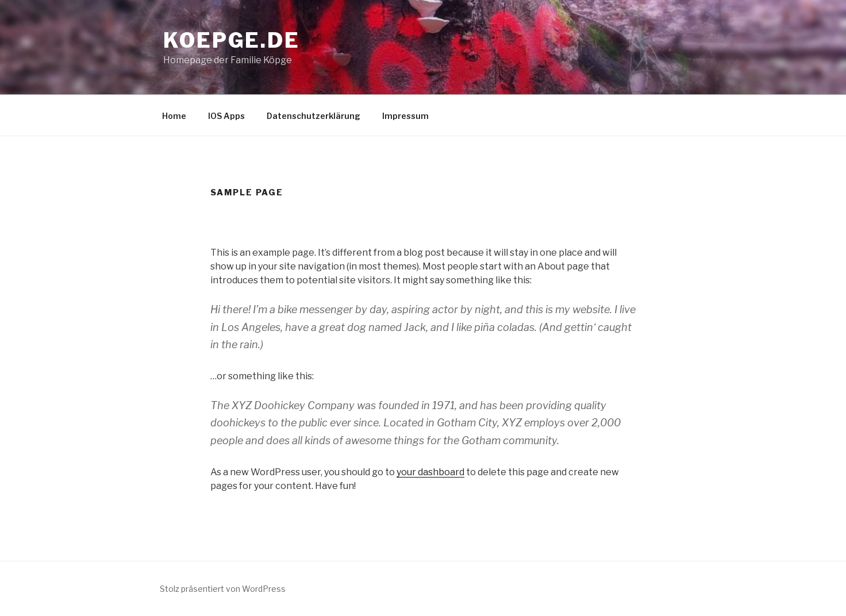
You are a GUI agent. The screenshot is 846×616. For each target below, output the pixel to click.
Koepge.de (232, 40)
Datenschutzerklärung (314, 116)
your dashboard (430, 472)
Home (174, 116)
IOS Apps (226, 116)
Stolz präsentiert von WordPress (223, 589)
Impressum (405, 116)
